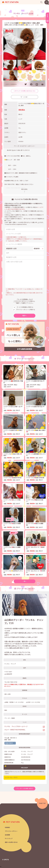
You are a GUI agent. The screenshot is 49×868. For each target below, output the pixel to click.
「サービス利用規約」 (23, 299)
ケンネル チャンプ (24, 13)
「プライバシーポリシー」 (21, 301)
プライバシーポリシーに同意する (26, 310)
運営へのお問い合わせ (11, 842)
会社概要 (7, 835)
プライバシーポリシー (11, 831)
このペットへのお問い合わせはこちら (25, 91)
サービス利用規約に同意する (25, 307)
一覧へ (25, 581)
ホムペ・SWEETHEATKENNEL (15, 730)
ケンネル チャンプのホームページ (16, 726)
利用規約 (7, 827)
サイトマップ (9, 839)
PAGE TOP (42, 803)
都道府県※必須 (11, 249)
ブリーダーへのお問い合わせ (25, 789)
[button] (1, 858)
